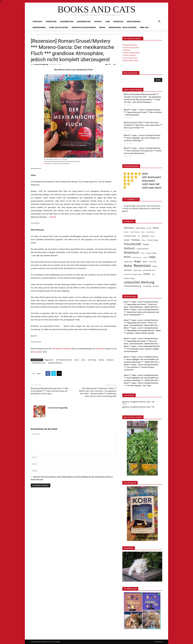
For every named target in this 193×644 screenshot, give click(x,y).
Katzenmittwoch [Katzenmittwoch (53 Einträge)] (143, 249)
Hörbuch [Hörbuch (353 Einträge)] (129, 248)
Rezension (110, 360)
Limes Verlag (92, 360)
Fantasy (98, 21)
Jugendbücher (84, 21)
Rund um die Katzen (59, 27)
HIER (45, 164)
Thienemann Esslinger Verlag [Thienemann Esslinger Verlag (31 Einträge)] (133, 274)
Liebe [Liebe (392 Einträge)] (152, 257)
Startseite (37, 21)
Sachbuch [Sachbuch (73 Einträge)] (128, 270)
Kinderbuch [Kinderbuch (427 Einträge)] (131, 253)
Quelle (53, 217)
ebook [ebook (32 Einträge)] (152, 236)
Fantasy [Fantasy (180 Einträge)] (136, 240)
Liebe (108, 21)
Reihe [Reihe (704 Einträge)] (128, 266)
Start (32, 34)
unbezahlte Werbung (55, 363)
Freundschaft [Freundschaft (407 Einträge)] (132, 244)
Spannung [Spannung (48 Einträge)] (137, 270)
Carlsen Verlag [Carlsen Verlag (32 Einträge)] (135, 232)
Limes (83, 360)
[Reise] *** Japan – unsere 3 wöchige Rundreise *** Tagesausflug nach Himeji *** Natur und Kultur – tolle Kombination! (143, 112)
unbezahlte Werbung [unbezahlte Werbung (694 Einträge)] (139, 282)
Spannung (118, 21)
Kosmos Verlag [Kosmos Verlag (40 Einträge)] (151, 253)
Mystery (102, 360)
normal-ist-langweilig (41, 64)
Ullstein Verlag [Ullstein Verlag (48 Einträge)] (129, 278)
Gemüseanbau (39, 27)
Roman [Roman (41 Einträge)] (155, 266)
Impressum (158, 642)
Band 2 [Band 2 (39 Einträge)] (126, 232)
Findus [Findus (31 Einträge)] (143, 240)
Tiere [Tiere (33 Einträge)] (154, 274)
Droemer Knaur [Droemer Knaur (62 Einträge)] (130, 236)
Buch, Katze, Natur (131, 60)
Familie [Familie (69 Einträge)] (127, 240)
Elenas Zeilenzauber (132, 53)
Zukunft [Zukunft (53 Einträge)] (156, 286)
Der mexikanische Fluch (64, 360)
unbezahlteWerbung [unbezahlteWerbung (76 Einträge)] (133, 286)
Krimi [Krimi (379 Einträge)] (127, 257)
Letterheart (100, 349)
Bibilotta (127, 50)
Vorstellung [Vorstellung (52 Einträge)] (147, 286)
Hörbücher (51, 21)
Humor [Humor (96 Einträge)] (146, 244)
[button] (159, 22)
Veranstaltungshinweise (84, 27)
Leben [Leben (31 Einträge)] (145, 257)
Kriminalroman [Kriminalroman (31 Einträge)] (137, 257)
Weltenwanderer (130, 45)
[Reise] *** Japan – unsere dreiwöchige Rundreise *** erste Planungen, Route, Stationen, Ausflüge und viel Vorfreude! (142, 349)
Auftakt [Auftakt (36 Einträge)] (149, 228)
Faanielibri (38, 352)
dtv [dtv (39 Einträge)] (139, 236)
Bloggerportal (49, 360)
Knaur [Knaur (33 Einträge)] (143, 253)
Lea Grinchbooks (130, 58)
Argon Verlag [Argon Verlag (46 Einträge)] (140, 228)
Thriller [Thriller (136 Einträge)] (147, 274)
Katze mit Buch (130, 55)
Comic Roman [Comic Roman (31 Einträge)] (150, 232)
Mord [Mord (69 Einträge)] (145, 262)
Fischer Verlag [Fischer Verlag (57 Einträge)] (152, 240)
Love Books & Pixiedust (61, 349)
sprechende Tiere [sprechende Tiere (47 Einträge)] (149, 270)
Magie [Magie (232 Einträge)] (138, 261)
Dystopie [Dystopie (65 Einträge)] (145, 236)
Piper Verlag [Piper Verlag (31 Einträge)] (153, 262)
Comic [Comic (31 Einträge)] (143, 232)
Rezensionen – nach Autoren (123, 27)
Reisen (102, 27)
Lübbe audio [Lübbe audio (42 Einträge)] (128, 262)
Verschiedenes (134, 21)
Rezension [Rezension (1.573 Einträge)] (142, 266)
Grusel (76, 360)
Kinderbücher (67, 21)
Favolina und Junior (131, 47)
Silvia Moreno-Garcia (39, 363)
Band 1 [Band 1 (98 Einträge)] (156, 228)
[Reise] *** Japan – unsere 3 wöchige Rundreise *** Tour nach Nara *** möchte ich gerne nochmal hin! (141, 367)
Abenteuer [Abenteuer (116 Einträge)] (129, 228)
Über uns (144, 27)
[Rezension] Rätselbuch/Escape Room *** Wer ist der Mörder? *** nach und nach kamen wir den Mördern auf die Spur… (50, 391)
